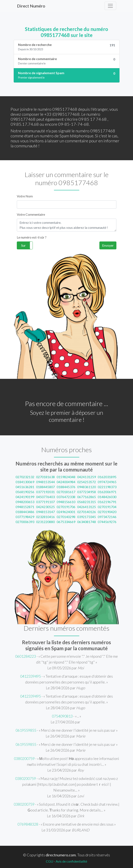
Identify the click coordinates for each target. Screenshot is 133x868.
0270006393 (25, 522)
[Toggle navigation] (110, 6)
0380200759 (24, 758)
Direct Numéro (31, 6)
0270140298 (66, 517)
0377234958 (87, 492)
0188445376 (66, 487)
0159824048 (66, 477)
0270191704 (107, 507)
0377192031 (45, 492)
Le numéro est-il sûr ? (32, 237)
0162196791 (107, 502)
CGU (49, 861)
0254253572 (87, 482)
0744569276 (107, 522)
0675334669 (66, 522)
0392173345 (87, 517)
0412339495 (31, 676)
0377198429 (25, 517)
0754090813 (62, 716)
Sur (23, 245)
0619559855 (26, 730)
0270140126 (87, 512)
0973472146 (107, 517)
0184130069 (25, 482)
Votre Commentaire (31, 214)
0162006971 (107, 492)
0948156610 (66, 502)
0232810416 (45, 517)
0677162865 (87, 497)
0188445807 (45, 487)
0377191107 (45, 502)
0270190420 (107, 512)
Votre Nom (25, 196)
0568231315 (87, 502)
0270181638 (45, 477)
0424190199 (25, 497)
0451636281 (25, 487)
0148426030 (107, 497)
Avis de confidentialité (71, 861)
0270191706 (66, 507)
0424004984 (66, 482)
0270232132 (25, 477)
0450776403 (45, 497)
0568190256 (25, 492)
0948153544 (45, 482)
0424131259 (87, 477)
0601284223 (26, 656)
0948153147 (45, 512)
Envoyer (108, 245)
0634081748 (87, 522)
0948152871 (25, 507)
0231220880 (45, 522)
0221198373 (107, 487)
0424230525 (45, 507)
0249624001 (66, 512)
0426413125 (87, 507)
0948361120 (87, 487)
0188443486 (25, 512)
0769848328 (28, 824)
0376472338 (66, 497)
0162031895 (107, 477)
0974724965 (107, 482)
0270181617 (66, 492)
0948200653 (25, 502)
